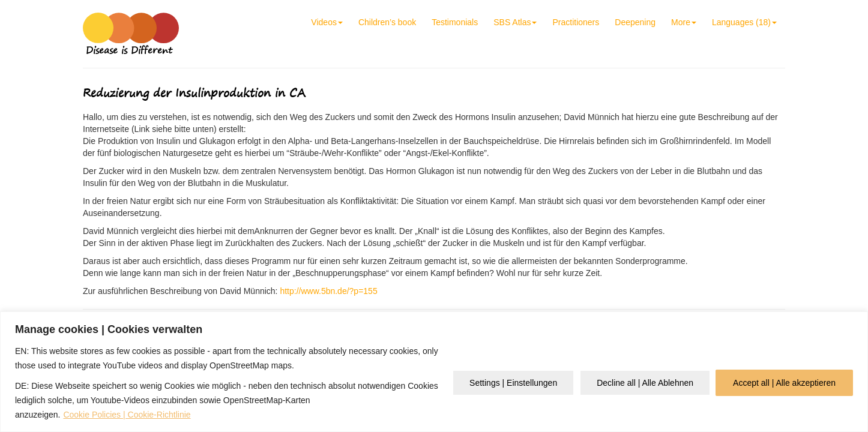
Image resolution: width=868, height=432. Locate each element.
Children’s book (387, 22)
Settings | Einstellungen (513, 383)
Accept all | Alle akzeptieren (784, 383)
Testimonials (455, 22)
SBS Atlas (515, 22)
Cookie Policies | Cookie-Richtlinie (127, 415)
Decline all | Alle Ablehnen (645, 383)
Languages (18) (744, 22)
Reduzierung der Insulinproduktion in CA (194, 93)
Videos (327, 22)
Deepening (635, 22)
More (684, 22)
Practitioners (576, 22)
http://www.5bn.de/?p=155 (328, 291)
